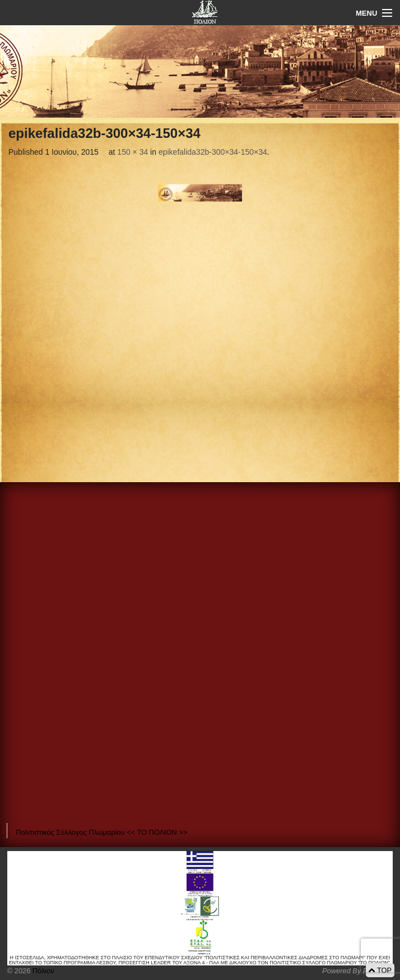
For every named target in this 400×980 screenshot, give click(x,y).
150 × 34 (132, 152)
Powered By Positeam (357, 971)
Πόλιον (42, 971)
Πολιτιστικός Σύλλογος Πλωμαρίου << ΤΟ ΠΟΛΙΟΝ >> (101, 832)
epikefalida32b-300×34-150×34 (213, 152)
